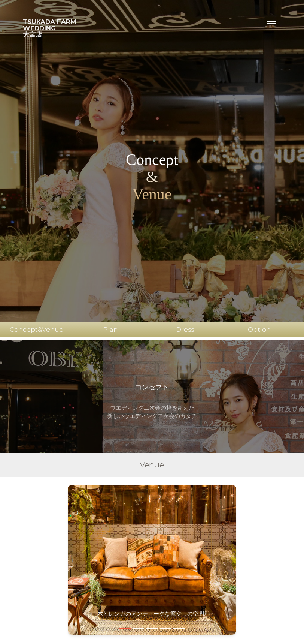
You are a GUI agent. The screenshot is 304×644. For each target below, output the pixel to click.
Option (259, 329)
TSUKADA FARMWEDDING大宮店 (49, 28)
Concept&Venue (37, 329)
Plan (111, 329)
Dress (185, 329)
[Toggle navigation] (271, 21)
